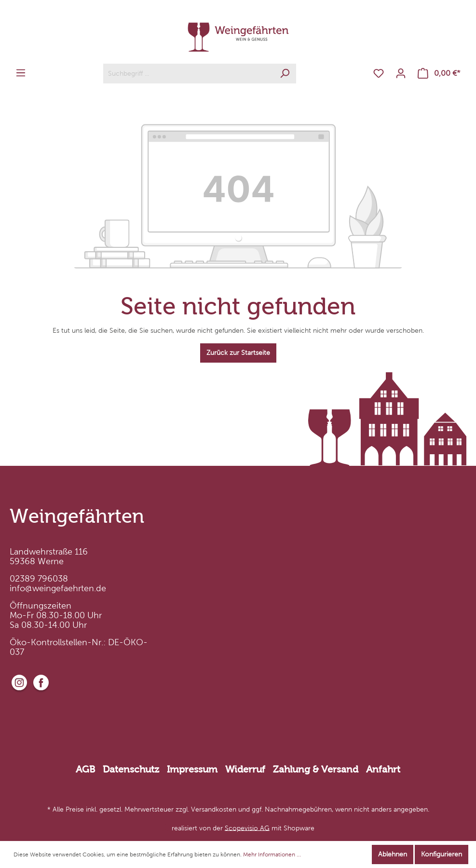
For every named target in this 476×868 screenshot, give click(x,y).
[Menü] (21, 73)
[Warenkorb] (439, 74)
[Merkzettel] (379, 74)
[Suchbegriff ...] (189, 74)
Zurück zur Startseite (238, 353)
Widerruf (245, 769)
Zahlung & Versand (316, 769)
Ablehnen (393, 854)
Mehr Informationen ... (272, 854)
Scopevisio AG (247, 828)
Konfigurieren (442, 854)
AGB (85, 769)
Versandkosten (214, 809)
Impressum (192, 769)
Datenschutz (131, 769)
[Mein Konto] (401, 74)
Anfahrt (383, 769)
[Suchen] (285, 74)
